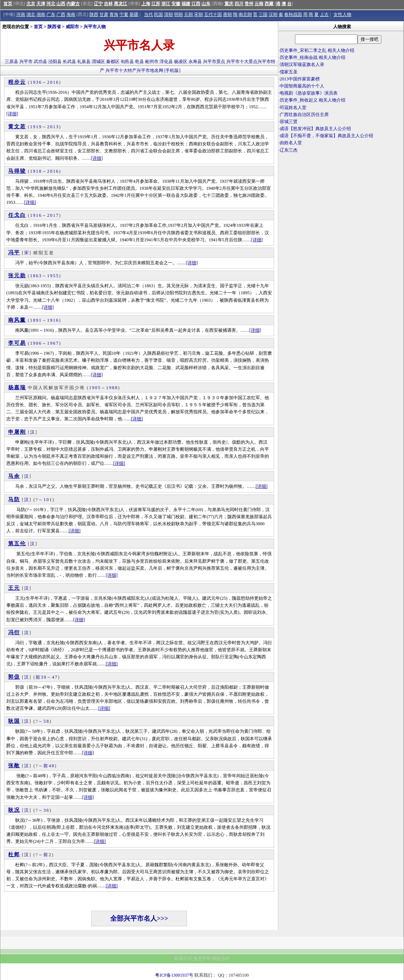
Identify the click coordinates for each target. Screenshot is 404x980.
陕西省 (54, 27)
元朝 (188, 14)
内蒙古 (73, 4)
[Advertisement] (341, 219)
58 (46, 721)
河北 (51, 4)
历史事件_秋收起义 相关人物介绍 (313, 100)
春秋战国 (293, 14)
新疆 (134, 14)
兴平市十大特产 (121, 70)
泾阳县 (55, 62)
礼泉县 (84, 62)
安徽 (176, 4)
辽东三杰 (289, 150)
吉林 (108, 4)
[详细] (12, 114)
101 (48, 500)
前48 (49, 766)
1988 (112, 388)
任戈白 (17, 215)
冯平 (14, 253)
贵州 (249, 4)
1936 (36, 82)
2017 (53, 215)
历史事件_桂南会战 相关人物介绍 (313, 57)
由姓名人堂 (291, 143)
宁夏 (124, 14)
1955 (53, 276)
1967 (53, 343)
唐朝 (227, 14)
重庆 (229, 4)
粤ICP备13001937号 (174, 975)
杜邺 (14, 855)
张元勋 (17, 276)
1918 (36, 171)
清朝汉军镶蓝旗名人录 (302, 64)
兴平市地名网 (150, 70)
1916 (36, 215)
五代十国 (213, 14)
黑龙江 (121, 4)
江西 (196, 4)
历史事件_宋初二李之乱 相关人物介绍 (317, 50)
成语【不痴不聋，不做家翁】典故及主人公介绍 (326, 136)
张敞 (14, 766)
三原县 (12, 62)
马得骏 (17, 171)
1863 (36, 276)
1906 (36, 343)
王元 (14, 588)
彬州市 (152, 62)
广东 (51, 14)
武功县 (40, 62)
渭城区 (98, 62)
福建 (186, 4)
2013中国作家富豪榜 (300, 79)
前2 (47, 855)
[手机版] (173, 70)
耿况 (14, 810)
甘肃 (104, 14)
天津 (41, 4)
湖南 (41, 14)
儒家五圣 (289, 72)
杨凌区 (181, 62)
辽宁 (98, 4)
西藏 (269, 4)
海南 (71, 14)
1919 (36, 127)
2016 (53, 82)
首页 (8, 4)
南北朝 (245, 14)
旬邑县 (127, 62)
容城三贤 (289, 122)
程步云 (17, 82)
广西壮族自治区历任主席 (304, 115)
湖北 (31, 14)
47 (55, 677)
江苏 (156, 4)
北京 (31, 4)
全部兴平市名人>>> (139, 918)
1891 (36, 320)
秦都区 (113, 62)
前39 (41, 677)
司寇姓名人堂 (293, 107)
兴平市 (26, 62)
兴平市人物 (95, 27)
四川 (239, 4)
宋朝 (198, 14)
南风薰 (17, 320)
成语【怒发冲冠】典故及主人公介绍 (315, 129)
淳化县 (166, 62)
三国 (263, 14)
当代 (148, 14)
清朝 (168, 14)
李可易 (17, 343)
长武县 (69, 62)
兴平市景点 (214, 62)
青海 (114, 14)
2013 (53, 127)
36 (46, 810)
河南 (21, 14)
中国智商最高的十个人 (302, 86)
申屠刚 (17, 432)
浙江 (166, 4)
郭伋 (14, 677)
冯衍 (14, 633)
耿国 (14, 721)
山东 (206, 4)
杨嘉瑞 (17, 388)
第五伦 (17, 544)
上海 (146, 4)
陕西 (94, 14)
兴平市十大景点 (242, 62)
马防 (14, 499)
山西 (61, 4)
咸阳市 (72, 27)
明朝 (178, 14)
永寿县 (195, 62)
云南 (259, 4)
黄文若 (17, 127)
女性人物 (342, 14)
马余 (14, 476)
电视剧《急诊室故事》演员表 (309, 93)
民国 (158, 14)
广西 (61, 14)
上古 (324, 14)
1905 (95, 388)
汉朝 (273, 14)
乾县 (139, 62)
